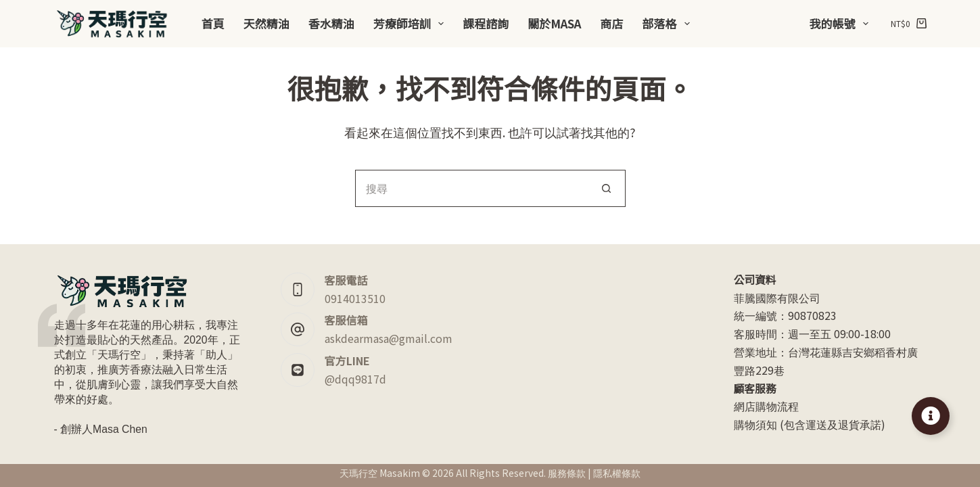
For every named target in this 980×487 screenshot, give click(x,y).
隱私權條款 (617, 473)
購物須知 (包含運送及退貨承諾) (810, 424)
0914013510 (355, 298)
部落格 (668, 23)
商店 (611, 23)
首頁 (213, 23)
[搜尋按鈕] (607, 188)
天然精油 (266, 23)
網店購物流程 (766, 406)
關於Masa (554, 23)
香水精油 (331, 23)
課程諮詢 (486, 23)
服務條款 (567, 473)
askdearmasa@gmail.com (389, 338)
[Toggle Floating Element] (931, 416)
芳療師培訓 (411, 23)
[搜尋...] (472, 188)
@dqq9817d (355, 379)
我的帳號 (842, 23)
